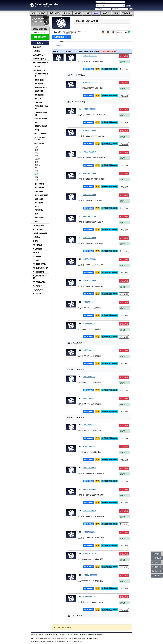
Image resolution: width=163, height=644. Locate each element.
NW (37, 214)
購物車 (96, 13)
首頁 (33, 13)
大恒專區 (36, 51)
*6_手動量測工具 (39, 264)
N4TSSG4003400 (89, 532)
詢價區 (87, 13)
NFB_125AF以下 (41, 134)
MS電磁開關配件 (41, 126)
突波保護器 (39, 218)
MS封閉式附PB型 (42, 87)
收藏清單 (157, 567)
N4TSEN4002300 (89, 130)
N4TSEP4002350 (89, 350)
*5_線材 (36, 260)
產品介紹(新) (55, 13)
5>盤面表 (37, 237)
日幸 (37, 162)
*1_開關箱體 (38, 245)
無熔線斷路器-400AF (70, 33)
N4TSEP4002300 (89, 324)
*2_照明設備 (38, 249)
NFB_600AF (40, 184)
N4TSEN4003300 (89, 238)
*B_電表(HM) (38, 286)
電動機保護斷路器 (41, 114)
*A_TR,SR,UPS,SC (40, 282)
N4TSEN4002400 (89, 173)
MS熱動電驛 (40, 95)
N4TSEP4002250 (89, 302)
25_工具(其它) (38, 290)
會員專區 (78, 13)
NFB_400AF (40, 144)
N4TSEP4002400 (89, 377)
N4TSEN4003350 (89, 259)
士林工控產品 (38, 55)
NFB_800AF (40, 188)
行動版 (116, 13)
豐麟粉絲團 (126, 13)
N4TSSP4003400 (89, 596)
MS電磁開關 (40, 80)
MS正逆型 (39, 91)
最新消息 (67, 13)
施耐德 (37, 159)
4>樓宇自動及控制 (40, 233)
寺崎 (37, 171)
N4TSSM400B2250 (90, 554)
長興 (37, 147)
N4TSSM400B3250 (90, 575)
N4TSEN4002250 (89, 109)
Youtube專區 (38, 294)
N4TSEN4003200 (89, 195)
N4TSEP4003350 (89, 425)
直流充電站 (39, 210)
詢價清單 (157, 571)
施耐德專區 (37, 47)
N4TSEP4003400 (89, 446)
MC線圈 (38, 99)
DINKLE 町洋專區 (40, 59)
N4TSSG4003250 (89, 468)
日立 (37, 150)
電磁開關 (39, 102)
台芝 (37, 174)
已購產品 (157, 576)
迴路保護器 (39, 199)
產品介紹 (70, 31)
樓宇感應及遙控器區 (41, 63)
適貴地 (37, 165)
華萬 (37, 156)
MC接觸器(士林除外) (42, 75)
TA (36, 168)
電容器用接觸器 (41, 119)
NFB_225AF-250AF (40, 139)
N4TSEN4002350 (89, 152)
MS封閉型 (39, 84)
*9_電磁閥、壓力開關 (40, 277)
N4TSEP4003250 (89, 398)
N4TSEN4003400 (89, 281)
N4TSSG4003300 (89, 489)
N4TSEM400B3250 (90, 82)
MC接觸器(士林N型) (42, 107)
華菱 (37, 177)
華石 (37, 153)
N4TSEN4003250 (89, 216)
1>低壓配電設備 (39, 70)
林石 (37, 180)
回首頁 (33, 634)
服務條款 (99, 634)
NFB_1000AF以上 (42, 195)
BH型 (37, 130)
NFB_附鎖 (39, 203)
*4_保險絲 (37, 256)
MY (37, 122)
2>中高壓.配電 (39, 226)
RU (36, 221)
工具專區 (36, 66)
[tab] (59, 46)
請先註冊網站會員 (40, 29)
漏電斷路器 (39, 191)
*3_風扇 (36, 253)
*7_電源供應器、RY (40, 268)
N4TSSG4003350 (89, 511)
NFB (37, 206)
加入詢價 (124, 56)
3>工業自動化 (38, 229)
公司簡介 (42, 13)
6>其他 (36, 241)
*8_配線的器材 (39, 272)
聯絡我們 (106, 13)
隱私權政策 (91, 634)
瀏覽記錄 (157, 558)
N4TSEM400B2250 (90, 56)
